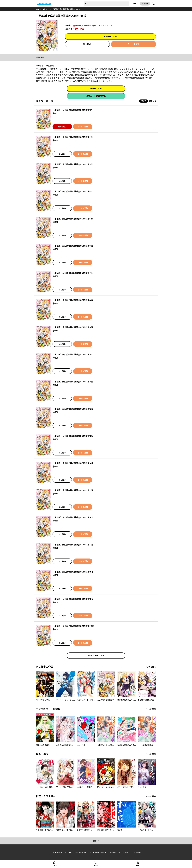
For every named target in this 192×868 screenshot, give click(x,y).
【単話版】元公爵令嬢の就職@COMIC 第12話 (73, 409)
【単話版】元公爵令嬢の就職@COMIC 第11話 (73, 382)
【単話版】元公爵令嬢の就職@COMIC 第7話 (73, 273)
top (38, 9)
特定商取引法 (81, 852)
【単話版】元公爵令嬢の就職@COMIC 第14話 (73, 463)
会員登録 (145, 4)
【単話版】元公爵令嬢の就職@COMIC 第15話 (73, 490)
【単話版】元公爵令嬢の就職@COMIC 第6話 (73, 246)
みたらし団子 (90, 26)
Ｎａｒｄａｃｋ (105, 26)
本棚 (137, 866)
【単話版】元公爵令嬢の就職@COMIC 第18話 (73, 572)
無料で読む (62, 127)
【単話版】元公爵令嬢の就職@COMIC (66, 9)
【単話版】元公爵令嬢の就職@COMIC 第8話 (73, 300)
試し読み (87, 44)
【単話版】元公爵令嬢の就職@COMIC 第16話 (73, 517)
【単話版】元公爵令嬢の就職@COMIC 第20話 (73, 626)
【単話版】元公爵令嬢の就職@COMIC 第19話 (73, 599)
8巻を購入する (110, 37)
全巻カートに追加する (96, 96)
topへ (96, 841)
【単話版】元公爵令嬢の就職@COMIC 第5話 (73, 219)
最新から (153, 101)
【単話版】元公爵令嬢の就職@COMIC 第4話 (73, 191)
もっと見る (151, 667)
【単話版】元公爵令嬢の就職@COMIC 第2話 (73, 137)
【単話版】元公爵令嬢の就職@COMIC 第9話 (73, 327)
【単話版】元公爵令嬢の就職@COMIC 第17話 (73, 545)
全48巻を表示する (96, 656)
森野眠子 (77, 26)
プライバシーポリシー (98, 852)
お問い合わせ (115, 852)
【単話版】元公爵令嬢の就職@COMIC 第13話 (73, 436)
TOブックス (78, 29)
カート (96, 866)
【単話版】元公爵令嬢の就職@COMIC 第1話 (72, 110)
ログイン (135, 4)
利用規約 (69, 852)
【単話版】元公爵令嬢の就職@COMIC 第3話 (73, 164)
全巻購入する (96, 89)
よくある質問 (57, 852)
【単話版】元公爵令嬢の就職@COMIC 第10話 (73, 355)
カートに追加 (133, 44)
